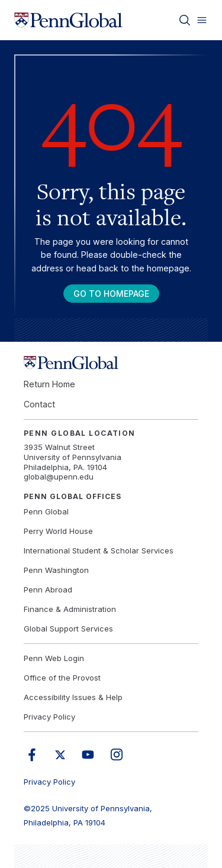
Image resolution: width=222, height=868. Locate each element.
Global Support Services (68, 629)
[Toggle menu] (202, 20)
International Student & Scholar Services (99, 550)
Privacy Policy (49, 717)
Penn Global (46, 511)
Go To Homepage (111, 294)
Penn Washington (56, 570)
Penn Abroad (48, 590)
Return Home (49, 384)
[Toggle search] (185, 20)
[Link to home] (68, 20)
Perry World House (58, 531)
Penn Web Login (54, 658)
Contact (39, 404)
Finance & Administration (70, 609)
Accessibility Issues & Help (73, 697)
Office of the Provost (62, 678)
